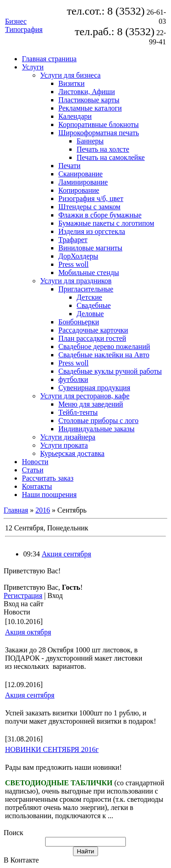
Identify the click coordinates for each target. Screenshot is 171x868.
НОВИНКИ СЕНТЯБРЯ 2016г (52, 749)
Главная (16, 510)
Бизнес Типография (24, 25)
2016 (43, 510)
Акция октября (28, 632)
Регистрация (23, 595)
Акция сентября (66, 554)
